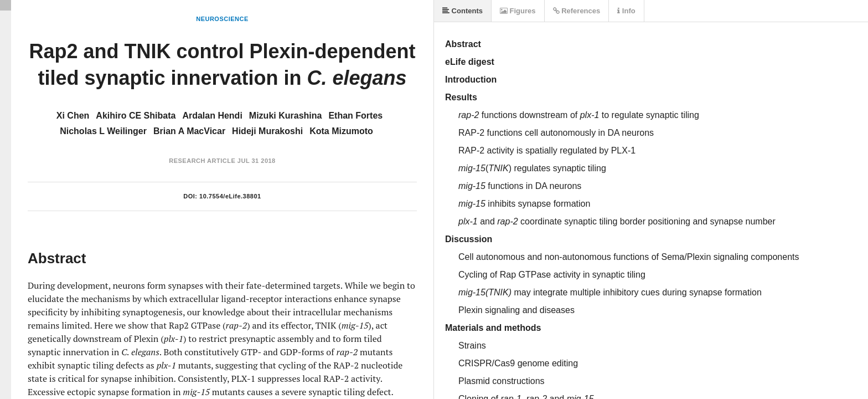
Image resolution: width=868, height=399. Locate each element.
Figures (518, 11)
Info (626, 11)
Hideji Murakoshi (267, 131)
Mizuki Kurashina (286, 116)
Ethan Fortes (355, 116)
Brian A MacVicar (189, 131)
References (577, 11)
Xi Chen (73, 116)
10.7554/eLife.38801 (230, 196)
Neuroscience (222, 19)
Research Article (202, 161)
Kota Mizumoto (341, 131)
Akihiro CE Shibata (136, 116)
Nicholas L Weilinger (103, 131)
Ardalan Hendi (212, 116)
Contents (463, 11)
